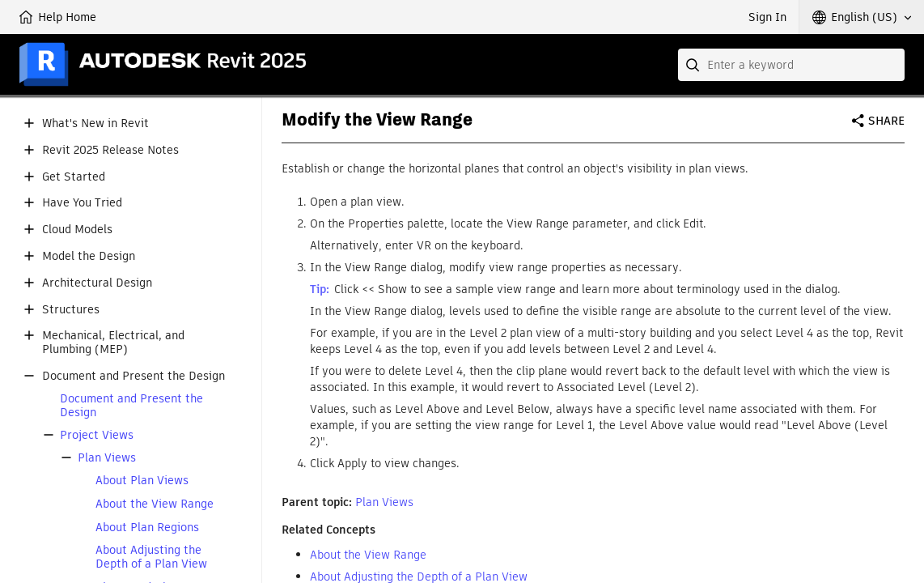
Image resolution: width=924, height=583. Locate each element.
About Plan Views (142, 481)
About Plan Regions (147, 528)
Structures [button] (71, 310)
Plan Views (107, 458)
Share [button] (886, 121)
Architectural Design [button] (97, 283)
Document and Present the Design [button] (134, 376)
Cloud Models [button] (77, 230)
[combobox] (791, 65)
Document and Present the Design (131, 406)
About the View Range (155, 504)
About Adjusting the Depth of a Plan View (151, 557)
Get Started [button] (74, 177)
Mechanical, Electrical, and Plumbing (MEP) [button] (113, 343)
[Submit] (694, 65)
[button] (862, 17)
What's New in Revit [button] (95, 123)
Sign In (767, 17)
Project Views (97, 435)
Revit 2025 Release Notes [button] (110, 150)
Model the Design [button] (89, 256)
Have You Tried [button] (82, 203)
